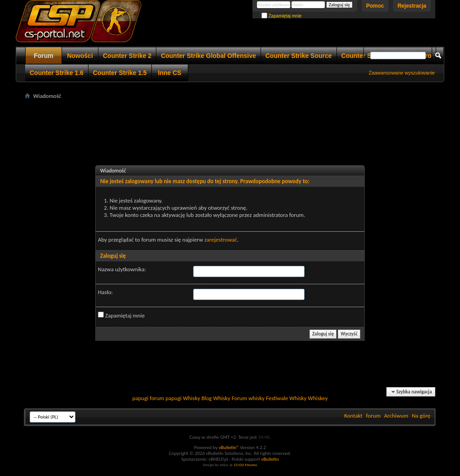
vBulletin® (229, 447)
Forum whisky (248, 398)
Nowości (80, 56)
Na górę (421, 416)
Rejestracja (412, 6)
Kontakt (353, 416)
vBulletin (270, 459)
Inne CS (170, 73)
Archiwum (396, 416)
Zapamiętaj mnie (282, 16)
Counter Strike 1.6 (57, 73)
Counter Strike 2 (127, 56)
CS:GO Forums (245, 465)
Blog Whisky (216, 398)
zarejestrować (221, 240)
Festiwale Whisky (286, 398)
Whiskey (318, 398)
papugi (140, 398)
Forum (44, 56)
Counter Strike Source (299, 56)
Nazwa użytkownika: (122, 269)
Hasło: (105, 292)
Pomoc (375, 6)
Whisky (191, 398)
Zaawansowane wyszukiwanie (402, 73)
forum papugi (166, 398)
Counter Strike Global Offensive (208, 56)
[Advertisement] (230, 122)
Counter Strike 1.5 (120, 73)
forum (373, 416)
